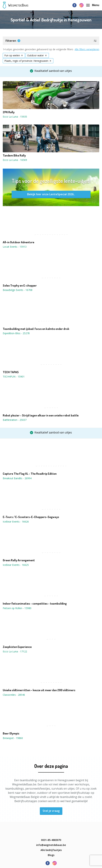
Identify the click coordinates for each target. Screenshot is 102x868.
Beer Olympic (11, 733)
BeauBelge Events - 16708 (18, 290)
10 (57, 234)
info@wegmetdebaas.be (51, 845)
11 (60, 234)
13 (65, 234)
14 (67, 234)
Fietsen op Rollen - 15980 (17, 608)
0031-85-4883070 (51, 840)
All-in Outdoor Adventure (19, 242)
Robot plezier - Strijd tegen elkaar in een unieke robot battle (41, 415)
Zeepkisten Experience (17, 647)
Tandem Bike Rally (14, 155)
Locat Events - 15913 (15, 247)
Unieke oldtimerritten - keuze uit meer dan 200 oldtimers (39, 690)
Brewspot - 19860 (13, 738)
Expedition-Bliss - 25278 (16, 333)
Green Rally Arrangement (19, 560)
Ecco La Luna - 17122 (15, 651)
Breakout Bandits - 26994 (17, 478)
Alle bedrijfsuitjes (51, 850)
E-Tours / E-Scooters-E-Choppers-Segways (31, 517)
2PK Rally (9, 112)
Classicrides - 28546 (14, 695)
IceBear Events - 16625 (16, 565)
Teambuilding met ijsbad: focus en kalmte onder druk (36, 329)
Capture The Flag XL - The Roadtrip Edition (30, 474)
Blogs (51, 855)
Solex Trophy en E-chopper (20, 286)
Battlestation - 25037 (15, 420)
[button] (51, 41)
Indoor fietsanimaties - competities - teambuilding (35, 604)
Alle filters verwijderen (87, 49)
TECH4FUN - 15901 (14, 377)
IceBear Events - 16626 (16, 522)
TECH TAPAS (11, 372)
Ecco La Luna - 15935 (15, 117)
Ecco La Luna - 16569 (15, 160)
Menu (93, 5)
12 (62, 234)
